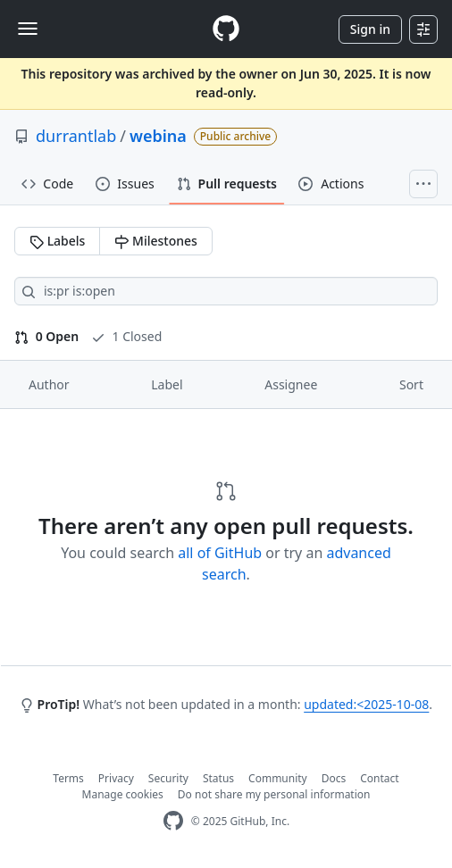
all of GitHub (220, 553)
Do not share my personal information (274, 794)
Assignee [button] (291, 384)
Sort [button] (411, 384)
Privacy (116, 778)
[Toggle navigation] (28, 29)
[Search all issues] (226, 291)
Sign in (370, 29)
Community (278, 778)
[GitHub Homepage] (173, 821)
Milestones (155, 241)
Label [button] (167, 384)
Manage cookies (123, 794)
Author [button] (49, 384)
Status (218, 778)
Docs (334, 778)
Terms (68, 778)
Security (168, 778)
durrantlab (76, 136)
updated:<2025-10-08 (366, 704)
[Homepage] (226, 29)
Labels (57, 241)
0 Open (46, 336)
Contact (379, 778)
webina (158, 136)
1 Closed (126, 336)
